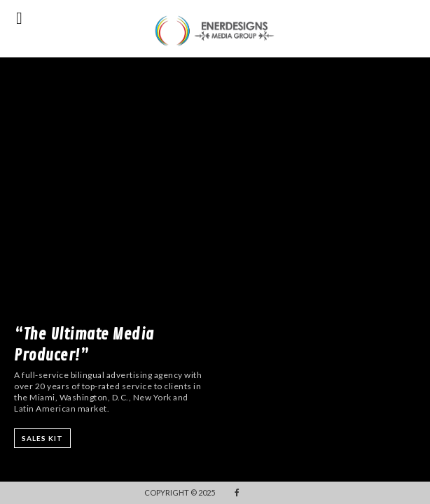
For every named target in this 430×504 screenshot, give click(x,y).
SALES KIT (42, 438)
